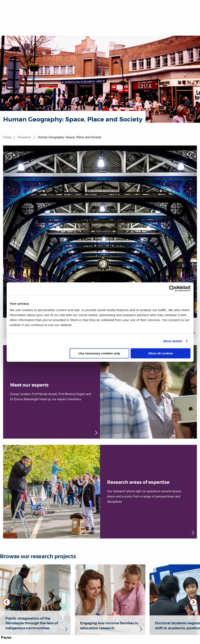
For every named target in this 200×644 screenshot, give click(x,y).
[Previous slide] (7, 602)
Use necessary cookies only (99, 353)
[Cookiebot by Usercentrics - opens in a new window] (172, 289)
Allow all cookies (161, 353)
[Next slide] (193, 602)
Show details (173, 341)
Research (24, 137)
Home (7, 137)
